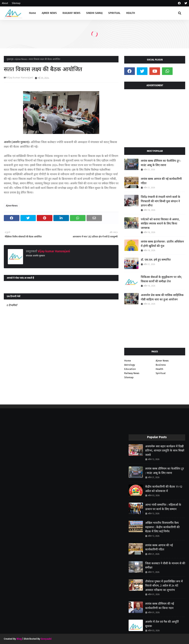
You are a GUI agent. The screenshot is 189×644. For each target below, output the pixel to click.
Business (161, 365)
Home (128, 361)
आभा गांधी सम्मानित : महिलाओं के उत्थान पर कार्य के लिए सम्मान (163, 507)
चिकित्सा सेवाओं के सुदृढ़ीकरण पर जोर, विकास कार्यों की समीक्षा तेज (161, 279)
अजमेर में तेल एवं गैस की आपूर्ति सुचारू (162, 624)
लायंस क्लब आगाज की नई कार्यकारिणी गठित (161, 181)
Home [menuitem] (32, 13)
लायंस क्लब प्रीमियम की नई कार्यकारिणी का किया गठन (160, 606)
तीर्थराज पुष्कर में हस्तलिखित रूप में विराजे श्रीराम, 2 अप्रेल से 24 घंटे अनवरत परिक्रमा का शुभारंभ (164, 586)
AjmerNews (21, 59)
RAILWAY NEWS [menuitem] (71, 13)
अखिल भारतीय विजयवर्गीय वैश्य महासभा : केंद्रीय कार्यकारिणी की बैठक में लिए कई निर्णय (162, 527)
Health (159, 369)
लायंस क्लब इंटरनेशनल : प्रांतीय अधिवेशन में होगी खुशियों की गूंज (162, 244)
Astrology (130, 365)
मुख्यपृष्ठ (10, 59)
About (5, 3)
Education (130, 369)
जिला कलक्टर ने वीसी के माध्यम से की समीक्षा (165, 566)
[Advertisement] (155, 117)
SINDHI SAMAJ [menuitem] (94, 13)
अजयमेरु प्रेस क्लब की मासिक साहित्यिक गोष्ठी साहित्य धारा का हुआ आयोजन (162, 297)
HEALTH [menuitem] (131, 13)
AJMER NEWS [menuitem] (49, 13)
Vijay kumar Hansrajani (20, 78)
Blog (19, 639)
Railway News (132, 373)
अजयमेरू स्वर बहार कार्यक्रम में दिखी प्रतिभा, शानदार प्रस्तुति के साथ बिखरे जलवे (165, 451)
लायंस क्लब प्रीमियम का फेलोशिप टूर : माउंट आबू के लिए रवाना (161, 163)
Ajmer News (162, 361)
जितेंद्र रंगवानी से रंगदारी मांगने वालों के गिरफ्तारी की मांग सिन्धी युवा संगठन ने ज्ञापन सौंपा (161, 201)
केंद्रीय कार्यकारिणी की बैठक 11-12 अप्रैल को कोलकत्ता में (164, 489)
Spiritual (161, 373)
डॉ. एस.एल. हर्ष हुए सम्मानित (156, 260)
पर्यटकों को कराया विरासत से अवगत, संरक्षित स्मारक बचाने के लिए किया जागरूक (160, 224)
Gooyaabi (46, 639)
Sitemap (16, 3)
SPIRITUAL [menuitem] (114, 13)
